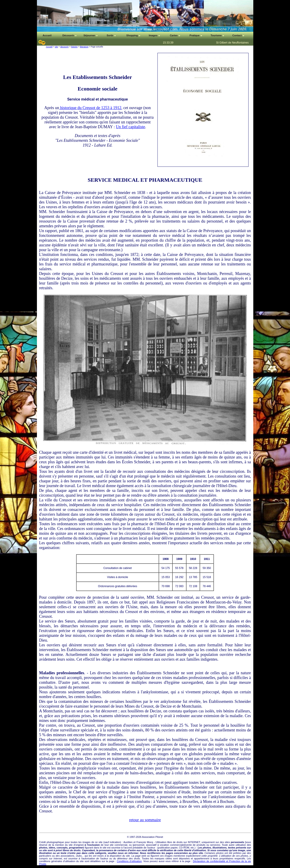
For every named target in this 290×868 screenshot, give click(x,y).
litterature (84, 47)
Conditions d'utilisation (129, 861)
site (56, 47)
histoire (74, 47)
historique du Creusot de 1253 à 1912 (90, 108)
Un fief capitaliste (130, 127)
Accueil (49, 47)
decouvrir (64, 47)
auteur (152, 848)
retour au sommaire (145, 820)
